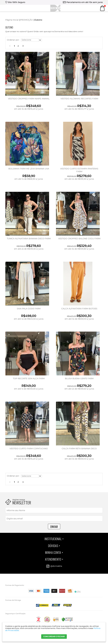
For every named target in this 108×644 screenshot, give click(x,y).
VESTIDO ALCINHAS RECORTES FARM (79, 99)
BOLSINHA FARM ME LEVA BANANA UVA (29, 169)
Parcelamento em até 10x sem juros (85, 2)
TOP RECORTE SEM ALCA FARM (29, 379)
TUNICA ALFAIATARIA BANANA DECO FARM (29, 239)
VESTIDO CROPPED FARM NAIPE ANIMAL (29, 99)
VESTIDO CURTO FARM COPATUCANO (29, 449)
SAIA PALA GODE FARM (29, 309)
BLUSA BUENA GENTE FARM (79, 379)
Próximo (23, 46)
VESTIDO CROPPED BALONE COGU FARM (79, 239)
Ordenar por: (13, 40)
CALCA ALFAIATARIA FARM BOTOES (79, 309)
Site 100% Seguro (17, 2)
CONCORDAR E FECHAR (54, 636)
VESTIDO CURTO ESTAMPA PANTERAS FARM (79, 170)
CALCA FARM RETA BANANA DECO (79, 449)
